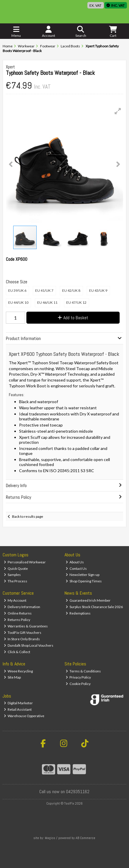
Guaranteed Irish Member (88, 600)
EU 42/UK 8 (71, 290)
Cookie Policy (78, 684)
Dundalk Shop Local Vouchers (29, 645)
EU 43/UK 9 (98, 290)
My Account (15, 600)
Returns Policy (17, 620)
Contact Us (76, 568)
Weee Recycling (18, 671)
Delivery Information (22, 607)
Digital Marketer (18, 703)
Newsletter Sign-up (83, 575)
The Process (16, 581)
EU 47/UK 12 (76, 302)
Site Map (12, 677)
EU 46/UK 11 (47, 302)
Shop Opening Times (84, 581)
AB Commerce (85, 838)
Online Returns (18, 613)
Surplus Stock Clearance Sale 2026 (94, 607)
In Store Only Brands (22, 639)
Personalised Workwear (25, 562)
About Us (75, 562)
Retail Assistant (18, 709)
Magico (50, 838)
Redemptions (78, 613)
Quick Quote (16, 568)
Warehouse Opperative (24, 716)
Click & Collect (17, 652)
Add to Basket (73, 318)
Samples (12, 575)
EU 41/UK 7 (44, 290)
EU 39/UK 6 (17, 290)
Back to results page (28, 516)
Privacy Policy (78, 677)
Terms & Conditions (83, 671)
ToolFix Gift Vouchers (23, 633)
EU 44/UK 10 (18, 302)
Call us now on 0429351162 (64, 792)
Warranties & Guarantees (26, 626)
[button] (118, 111)
